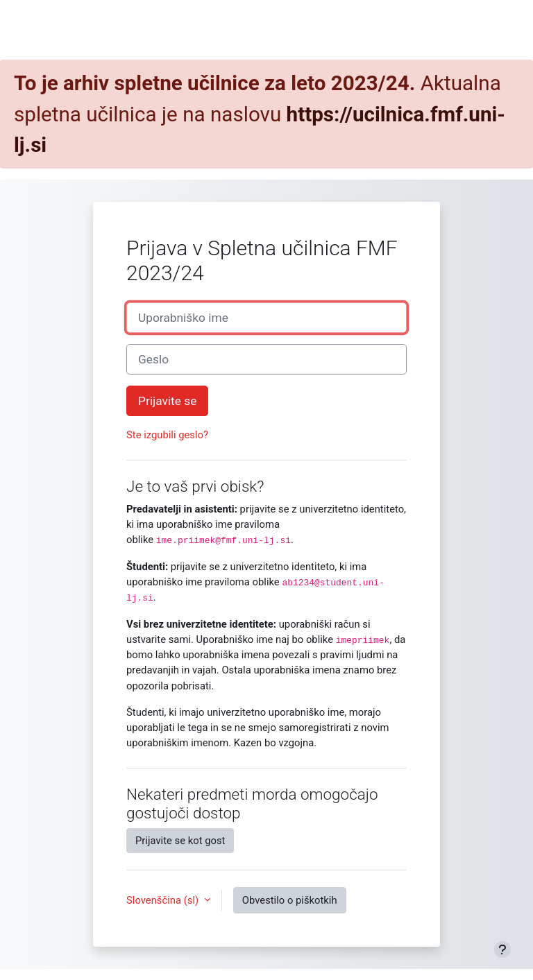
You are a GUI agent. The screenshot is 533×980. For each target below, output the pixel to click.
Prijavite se (167, 401)
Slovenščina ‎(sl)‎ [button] (164, 900)
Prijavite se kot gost (180, 841)
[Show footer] (502, 949)
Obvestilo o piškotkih (290, 900)
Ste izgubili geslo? (167, 435)
